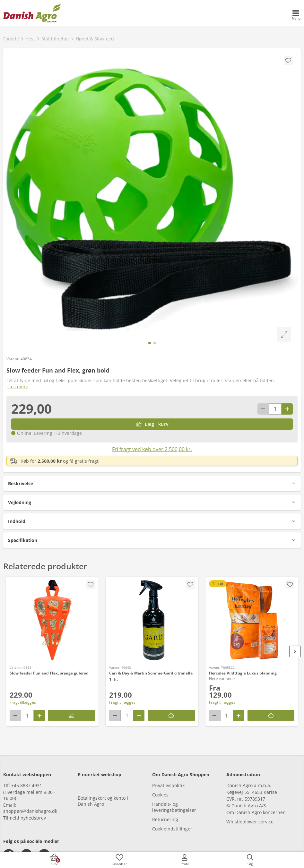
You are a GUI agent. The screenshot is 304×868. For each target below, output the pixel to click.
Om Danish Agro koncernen (256, 812)
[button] (152, 483)
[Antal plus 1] (287, 409)
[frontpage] (32, 13)
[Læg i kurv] (152, 424)
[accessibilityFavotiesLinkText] (119, 860)
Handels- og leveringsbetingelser (174, 807)
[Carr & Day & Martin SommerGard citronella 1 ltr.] (152, 620)
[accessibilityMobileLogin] (185, 860)
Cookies (160, 795)
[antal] (275, 409)
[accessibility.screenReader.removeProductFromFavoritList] (290, 585)
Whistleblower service (250, 822)
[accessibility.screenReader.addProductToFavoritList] (91, 585)
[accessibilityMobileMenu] (296, 15)
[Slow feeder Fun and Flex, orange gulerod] (52, 620)
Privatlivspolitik (168, 785)
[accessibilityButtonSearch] (250, 860)
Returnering (165, 819)
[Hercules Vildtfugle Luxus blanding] (252, 620)
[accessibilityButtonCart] (54, 860)
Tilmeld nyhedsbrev (25, 818)
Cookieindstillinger (172, 829)
